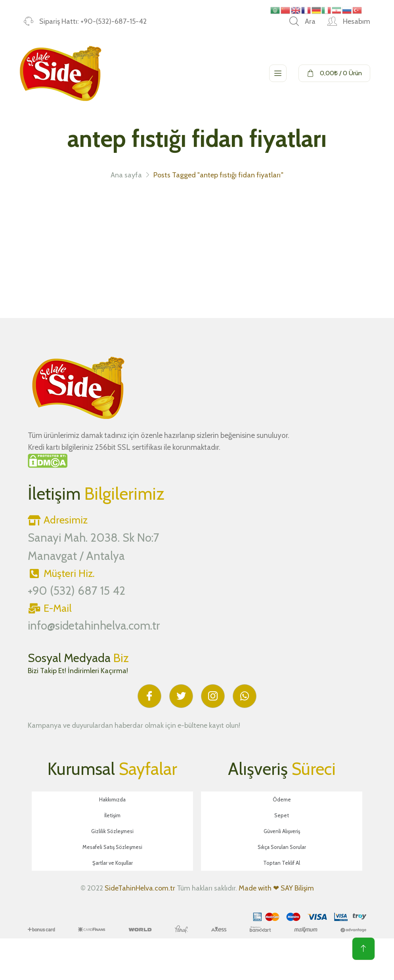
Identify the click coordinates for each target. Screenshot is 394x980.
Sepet (282, 815)
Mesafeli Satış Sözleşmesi (112, 847)
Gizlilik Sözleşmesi (112, 831)
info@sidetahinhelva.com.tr (94, 625)
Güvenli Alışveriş (282, 831)
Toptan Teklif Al (282, 863)
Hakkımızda (112, 799)
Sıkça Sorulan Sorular (282, 847)
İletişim (112, 815)
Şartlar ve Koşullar (113, 863)
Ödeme (282, 799)
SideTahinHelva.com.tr (140, 888)
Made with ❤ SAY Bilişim (276, 888)
